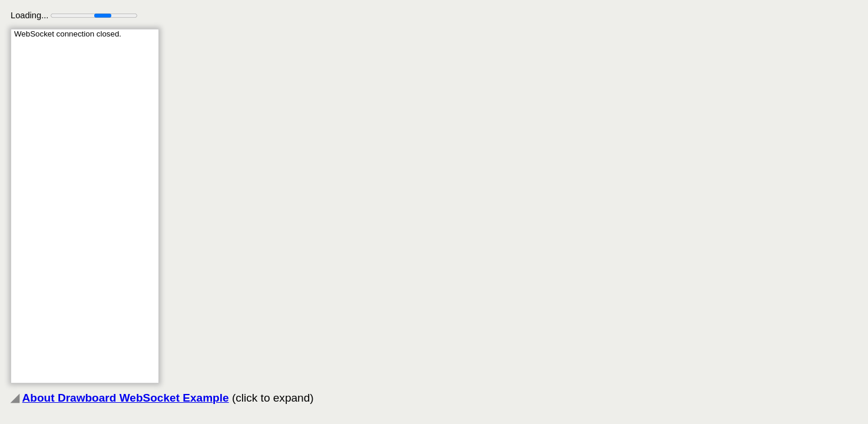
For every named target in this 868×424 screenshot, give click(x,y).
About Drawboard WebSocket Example (126, 398)
